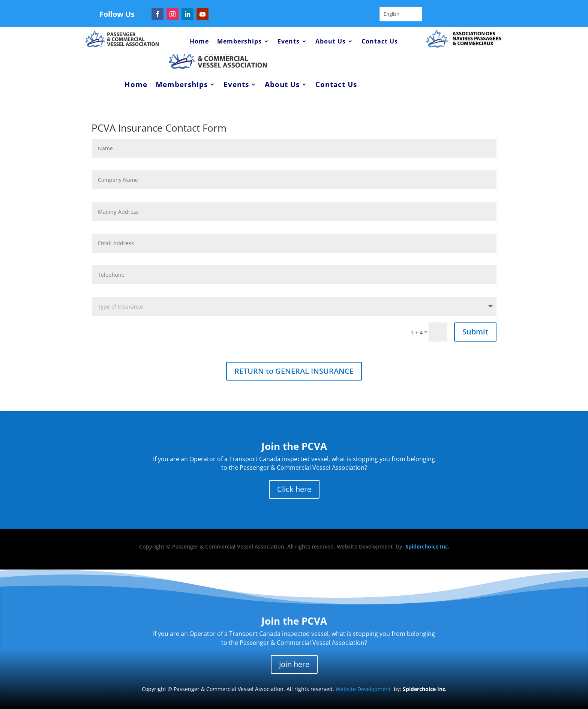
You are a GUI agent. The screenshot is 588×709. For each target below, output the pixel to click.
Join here (294, 664)
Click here (294, 489)
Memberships (239, 42)
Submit (475, 332)
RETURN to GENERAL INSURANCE (294, 371)
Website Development (363, 689)
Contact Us (380, 42)
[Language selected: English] (401, 14)
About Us (331, 42)
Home (199, 42)
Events (289, 42)
